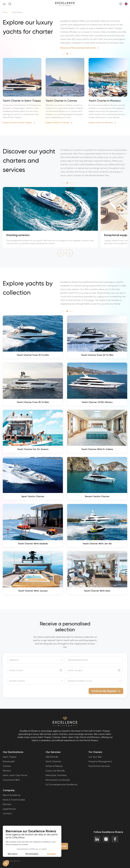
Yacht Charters (53, 761)
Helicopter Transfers (56, 775)
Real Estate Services (99, 766)
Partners (7, 804)
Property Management (100, 761)
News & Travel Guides (14, 800)
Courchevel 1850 (11, 780)
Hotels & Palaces (54, 766)
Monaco (7, 771)
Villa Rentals (52, 757)
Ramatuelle (9, 761)
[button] (61, 253)
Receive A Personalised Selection (78, 48)
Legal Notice (9, 809)
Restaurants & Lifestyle (58, 780)
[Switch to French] (126, 4)
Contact (7, 813)
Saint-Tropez (10, 757)
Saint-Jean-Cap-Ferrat (15, 775)
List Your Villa (95, 757)
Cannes (7, 766)
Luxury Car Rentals (55, 771)
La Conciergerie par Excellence (62, 784)
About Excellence (12, 795)
